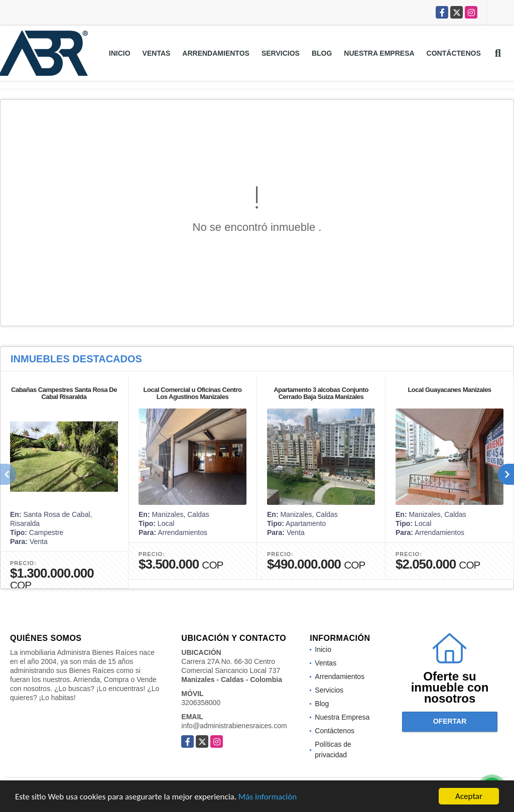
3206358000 (201, 703)
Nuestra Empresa (379, 53)
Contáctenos (454, 53)
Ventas (157, 53)
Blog (322, 53)
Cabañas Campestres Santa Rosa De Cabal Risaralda (64, 393)
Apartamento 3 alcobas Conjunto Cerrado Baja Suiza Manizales (321, 393)
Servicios (281, 53)
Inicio (120, 53)
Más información (268, 797)
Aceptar (469, 796)
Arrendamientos (216, 53)
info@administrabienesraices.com (234, 726)
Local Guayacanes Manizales (449, 390)
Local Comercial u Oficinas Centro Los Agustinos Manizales (193, 393)
